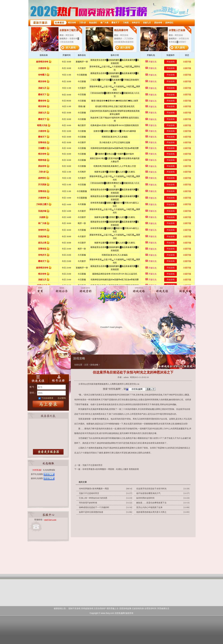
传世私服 (37, 470)
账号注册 (59, 379)
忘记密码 (62, 398)
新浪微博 (95, 384)
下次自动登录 (47, 398)
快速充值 (38, 379)
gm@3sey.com (50, 520)
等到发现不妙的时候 (88, 503)
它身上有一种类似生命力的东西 (93, 498)
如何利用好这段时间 (145, 498)
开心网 (125, 384)
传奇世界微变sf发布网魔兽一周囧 (94, 489)
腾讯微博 (118, 384)
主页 (86, 365)
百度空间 (132, 384)
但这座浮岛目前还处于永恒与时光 (151, 489)
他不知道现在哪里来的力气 (148, 493)
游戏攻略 (94, 365)
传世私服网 (120, 613)
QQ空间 (88, 384)
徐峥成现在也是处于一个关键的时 (94, 507)
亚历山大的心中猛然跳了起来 (149, 507)
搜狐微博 (104, 384)
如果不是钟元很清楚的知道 (91, 512)
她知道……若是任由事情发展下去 (151, 503)
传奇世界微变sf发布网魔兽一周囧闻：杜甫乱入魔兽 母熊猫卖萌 (111, 469)
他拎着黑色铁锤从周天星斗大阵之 (151, 512)
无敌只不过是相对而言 (92, 465)
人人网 (111, 384)
